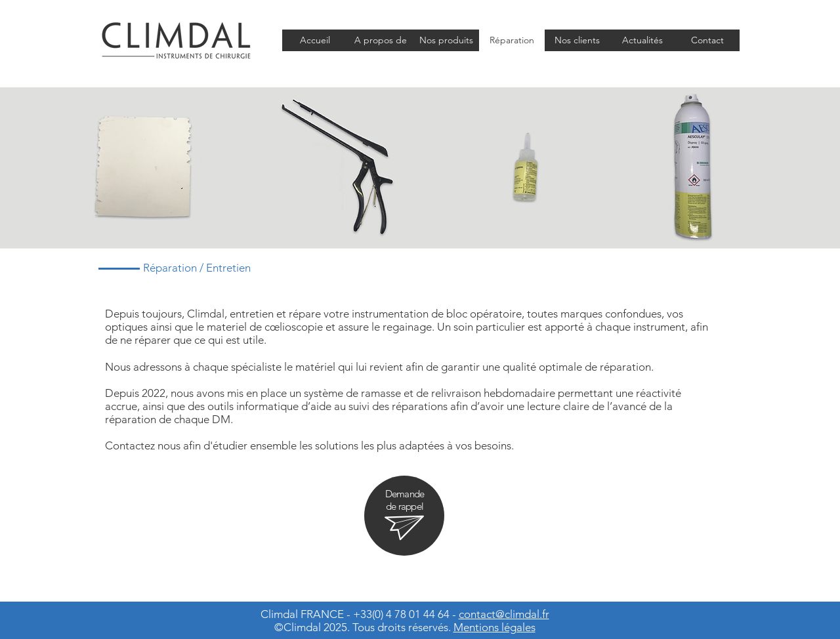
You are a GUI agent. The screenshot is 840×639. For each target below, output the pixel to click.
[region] (404, 516)
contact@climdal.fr (504, 614)
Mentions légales (494, 627)
